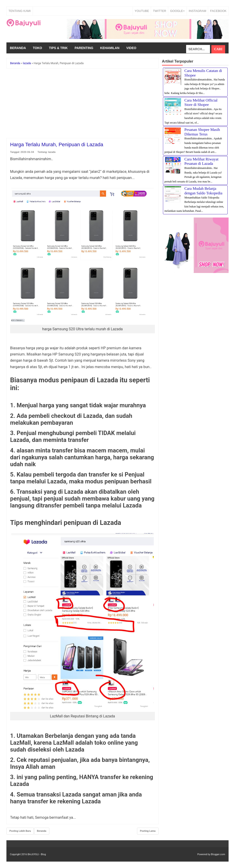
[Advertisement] (83, 104)
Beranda (18, 48)
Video (131, 48)
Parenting (84, 48)
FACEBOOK (218, 11)
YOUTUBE (142, 11)
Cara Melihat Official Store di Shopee (201, 103)
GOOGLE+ (177, 11)
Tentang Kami (20, 11)
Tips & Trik (58, 48)
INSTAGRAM (197, 11)
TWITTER (159, 11)
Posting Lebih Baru (20, 831)
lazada (52, 152)
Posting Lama (148, 831)
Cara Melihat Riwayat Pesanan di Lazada (201, 161)
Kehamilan (110, 48)
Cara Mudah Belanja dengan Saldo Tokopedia (203, 191)
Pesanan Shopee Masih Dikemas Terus (202, 132)
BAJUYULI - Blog (37, 854)
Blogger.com (218, 854)
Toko (37, 48)
